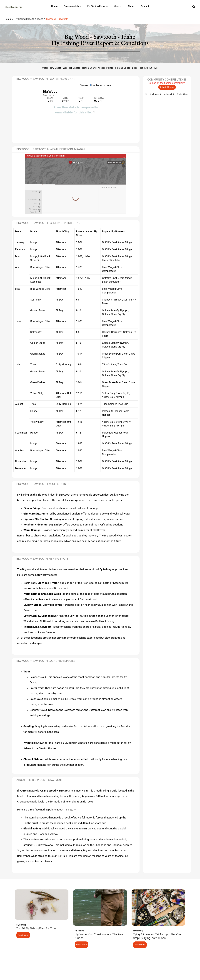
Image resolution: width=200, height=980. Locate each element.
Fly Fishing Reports (24, 19)
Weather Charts (72, 68)
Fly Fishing (21, 925)
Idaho (40, 19)
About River (152, 68)
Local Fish (138, 68)
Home (8, 19)
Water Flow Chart (51, 68)
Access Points (105, 68)
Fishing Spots (123, 68)
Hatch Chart (89, 68)
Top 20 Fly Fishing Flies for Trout (37, 928)
